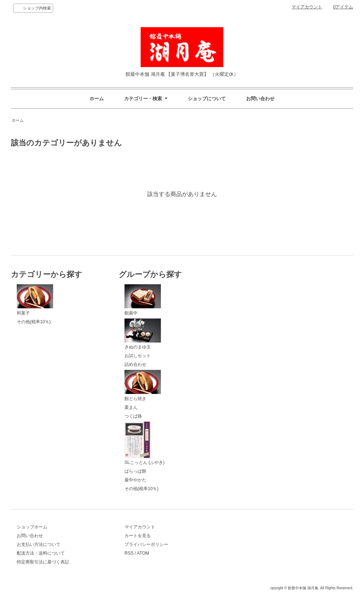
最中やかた (135, 480)
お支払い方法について (39, 544)
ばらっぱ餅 (135, 471)
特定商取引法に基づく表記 (43, 562)
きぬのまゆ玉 (143, 334)
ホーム (97, 99)
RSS (129, 553)
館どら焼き (143, 386)
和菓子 (35, 300)
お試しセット (138, 356)
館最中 (143, 300)
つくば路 (133, 416)
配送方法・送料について (41, 553)
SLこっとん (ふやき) (145, 443)
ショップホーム (32, 527)
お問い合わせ (260, 99)
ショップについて (207, 99)
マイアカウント (307, 7)
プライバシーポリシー (146, 544)
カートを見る (138, 536)
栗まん (131, 407)
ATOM (143, 553)
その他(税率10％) (34, 322)
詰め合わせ (135, 364)
